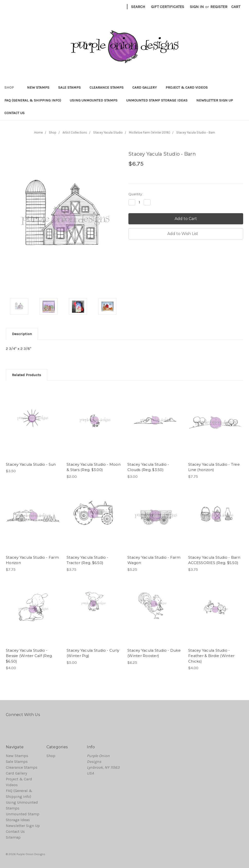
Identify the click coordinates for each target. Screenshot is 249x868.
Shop (11, 87)
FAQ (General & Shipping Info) (33, 100)
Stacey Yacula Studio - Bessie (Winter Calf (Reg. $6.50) (29, 656)
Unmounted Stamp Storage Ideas (157, 100)
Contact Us (14, 113)
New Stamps (38, 87)
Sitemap (13, 837)
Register (219, 7)
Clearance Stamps (107, 87)
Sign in (197, 7)
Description (22, 334)
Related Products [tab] (27, 375)
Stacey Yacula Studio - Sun (31, 464)
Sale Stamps (69, 87)
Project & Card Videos (187, 87)
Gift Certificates (168, 7)
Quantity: (136, 194)
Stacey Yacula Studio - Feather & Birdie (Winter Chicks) (211, 656)
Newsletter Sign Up (215, 100)
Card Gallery (145, 87)
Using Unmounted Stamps (94, 100)
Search (138, 7)
